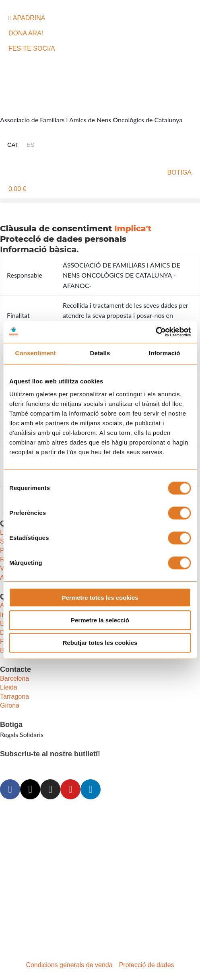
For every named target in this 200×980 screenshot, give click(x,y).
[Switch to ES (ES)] (30, 145)
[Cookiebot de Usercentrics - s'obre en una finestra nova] (156, 332)
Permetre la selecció (100, 620)
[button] (100, 201)
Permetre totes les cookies (100, 598)
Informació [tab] (165, 353)
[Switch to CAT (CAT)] (13, 145)
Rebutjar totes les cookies (100, 643)
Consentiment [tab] (36, 353)
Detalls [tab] (100, 353)
